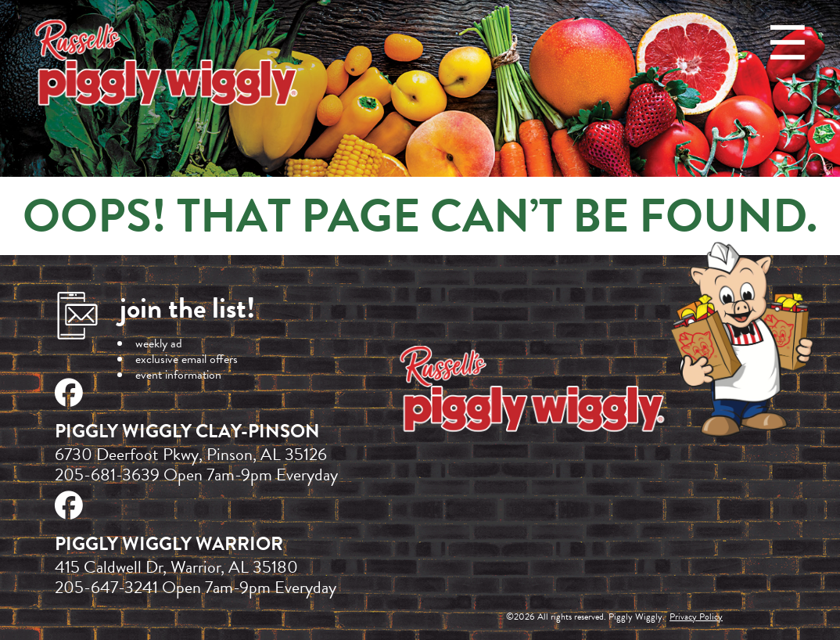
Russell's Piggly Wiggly (168, 66)
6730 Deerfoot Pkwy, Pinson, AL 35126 (191, 454)
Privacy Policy (696, 617)
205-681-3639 (107, 475)
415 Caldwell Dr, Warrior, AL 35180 (176, 567)
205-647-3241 (106, 587)
